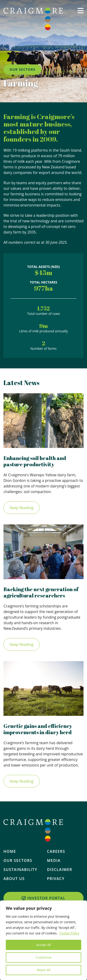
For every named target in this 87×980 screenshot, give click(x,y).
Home (10, 851)
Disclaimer (60, 870)
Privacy (56, 879)
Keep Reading (22, 508)
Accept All (43, 945)
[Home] (33, 19)
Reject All (43, 970)
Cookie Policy (69, 933)
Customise (43, 957)
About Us (14, 879)
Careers (56, 851)
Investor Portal (43, 898)
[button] (81, 18)
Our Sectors (18, 860)
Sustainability (20, 870)
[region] (43, 940)
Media (54, 860)
